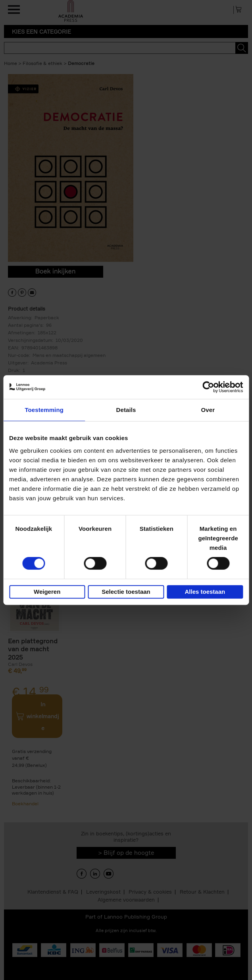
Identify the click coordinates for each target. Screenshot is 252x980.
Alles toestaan (205, 592)
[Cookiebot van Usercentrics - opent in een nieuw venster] (208, 387)
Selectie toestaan (126, 592)
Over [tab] (208, 410)
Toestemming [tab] (44, 410)
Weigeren (47, 592)
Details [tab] (126, 410)
